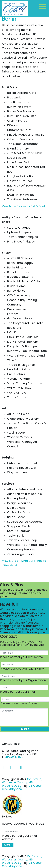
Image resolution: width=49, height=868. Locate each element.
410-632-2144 (14, 757)
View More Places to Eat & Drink (24, 206)
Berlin (9, 19)
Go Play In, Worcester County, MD (22, 781)
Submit (25, 729)
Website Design (13, 786)
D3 (30, 786)
